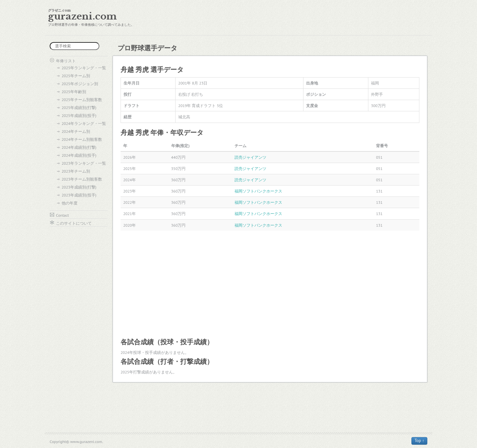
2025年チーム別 (76, 76)
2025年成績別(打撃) (79, 108)
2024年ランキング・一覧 (84, 123)
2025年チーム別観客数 (82, 100)
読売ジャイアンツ (250, 157)
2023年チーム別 (76, 171)
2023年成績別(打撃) (79, 187)
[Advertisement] (270, 284)
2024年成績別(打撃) (79, 147)
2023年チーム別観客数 (82, 179)
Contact (62, 215)
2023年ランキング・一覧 (84, 163)
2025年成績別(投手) (79, 115)
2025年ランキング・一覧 (84, 68)
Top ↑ (419, 441)
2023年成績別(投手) (79, 195)
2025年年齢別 (74, 92)
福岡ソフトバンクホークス (258, 191)
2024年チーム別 (76, 131)
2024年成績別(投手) (79, 155)
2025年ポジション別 (80, 84)
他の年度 (70, 203)
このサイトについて (74, 223)
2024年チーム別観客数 (82, 139)
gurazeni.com (82, 16)
